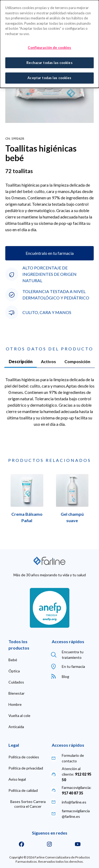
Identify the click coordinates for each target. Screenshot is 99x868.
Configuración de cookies (49, 46)
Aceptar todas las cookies (49, 77)
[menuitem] (13, 660)
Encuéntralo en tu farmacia (50, 253)
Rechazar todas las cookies (49, 62)
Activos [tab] (48, 361)
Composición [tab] (77, 361)
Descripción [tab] (21, 361)
